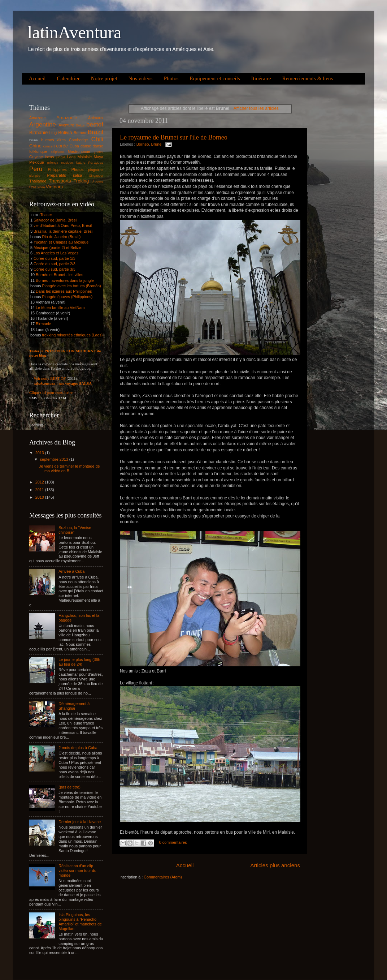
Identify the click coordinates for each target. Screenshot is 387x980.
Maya (99, 157)
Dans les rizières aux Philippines (64, 291)
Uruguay (97, 181)
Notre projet (104, 78)
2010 (40, 497)
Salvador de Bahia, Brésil (55, 220)
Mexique (37, 162)
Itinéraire (261, 78)
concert (49, 146)
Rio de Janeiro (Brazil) (61, 237)
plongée (35, 176)
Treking (81, 181)
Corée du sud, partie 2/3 (55, 264)
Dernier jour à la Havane (80, 822)
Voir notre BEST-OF (50, 378)
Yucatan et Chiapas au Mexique (61, 242)
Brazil (95, 132)
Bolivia (65, 132)
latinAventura (74, 32)
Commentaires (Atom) (163, 877)
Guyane (36, 157)
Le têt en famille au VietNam (60, 308)
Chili (97, 139)
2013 (40, 453)
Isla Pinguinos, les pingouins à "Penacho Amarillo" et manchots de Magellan (80, 922)
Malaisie (85, 157)
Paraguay (96, 162)
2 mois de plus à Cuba (78, 748)
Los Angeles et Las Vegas (56, 253)
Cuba (74, 146)
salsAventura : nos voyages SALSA (63, 383)
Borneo (143, 144)
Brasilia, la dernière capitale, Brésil (64, 231)
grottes (99, 152)
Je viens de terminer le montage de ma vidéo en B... (69, 468)
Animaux (96, 118)
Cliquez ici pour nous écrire (51, 392)
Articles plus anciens (275, 865)
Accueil (37, 78)
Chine (35, 146)
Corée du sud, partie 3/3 (55, 269)
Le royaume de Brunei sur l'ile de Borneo (174, 137)
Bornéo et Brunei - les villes (59, 275)
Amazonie (67, 118)
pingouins (96, 170)
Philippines (57, 169)
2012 (40, 482)
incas (49, 157)
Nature (81, 163)
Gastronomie (79, 151)
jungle (61, 157)
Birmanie (38, 132)
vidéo (41, 187)
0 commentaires (173, 842)
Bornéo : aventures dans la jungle (65, 280)
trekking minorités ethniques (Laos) (72, 335)
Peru (36, 169)
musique (67, 163)
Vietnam (54, 187)
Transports (60, 181)
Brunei (156, 144)
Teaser (46, 215)
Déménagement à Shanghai (74, 706)
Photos (171, 78)
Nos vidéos (141, 78)
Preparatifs (56, 175)
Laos (71, 157)
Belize (81, 125)
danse (86, 146)
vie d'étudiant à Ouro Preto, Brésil (63, 225)
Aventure (66, 125)
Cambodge (79, 140)
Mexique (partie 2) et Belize (57, 248)
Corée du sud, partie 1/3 (55, 258)
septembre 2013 (55, 459)
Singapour (96, 176)
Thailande (38, 181)
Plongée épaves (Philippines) (67, 297)
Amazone (38, 118)
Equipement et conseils (215, 78)
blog (53, 133)
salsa (77, 175)
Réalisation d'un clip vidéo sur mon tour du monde (77, 871)
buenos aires (53, 140)
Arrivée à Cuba (71, 571)
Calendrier (68, 78)
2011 (40, 490)
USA (33, 187)
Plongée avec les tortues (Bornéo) (71, 286)
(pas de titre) (69, 787)
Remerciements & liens (308, 78)
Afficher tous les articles (256, 108)
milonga (53, 163)
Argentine (43, 124)
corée (62, 146)
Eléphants (57, 152)
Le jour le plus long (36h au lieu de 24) (79, 662)
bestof (95, 124)
